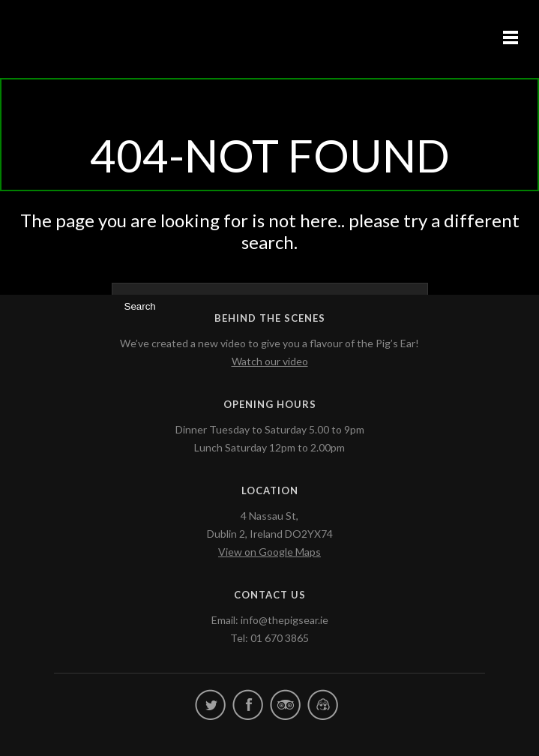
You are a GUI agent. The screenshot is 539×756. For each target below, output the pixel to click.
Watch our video (270, 361)
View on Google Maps (269, 552)
